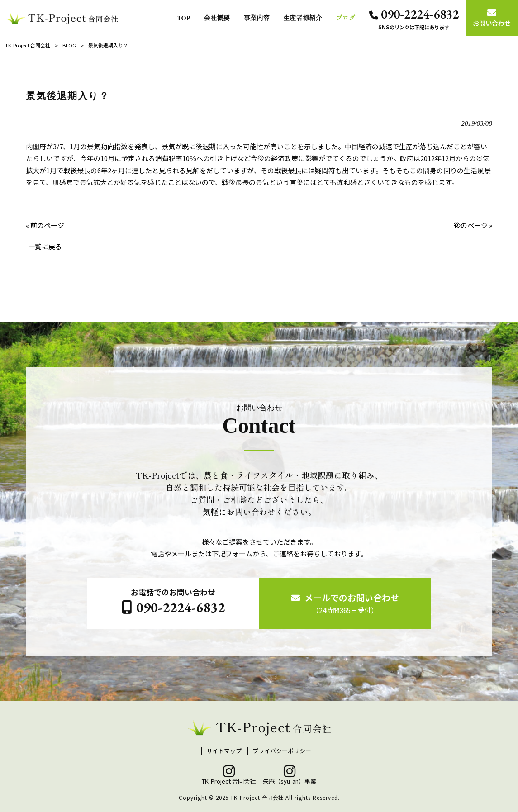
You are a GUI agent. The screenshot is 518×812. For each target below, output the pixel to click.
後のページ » (473, 225)
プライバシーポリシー (282, 751)
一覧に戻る (45, 246)
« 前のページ (45, 225)
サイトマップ (224, 751)
